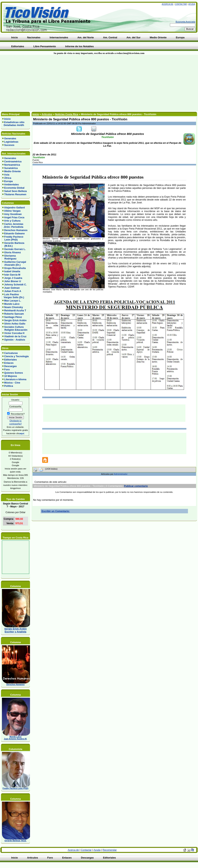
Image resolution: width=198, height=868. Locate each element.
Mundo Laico (12, 304)
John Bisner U (13, 281)
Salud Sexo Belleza (16, 191)
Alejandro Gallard (14, 208)
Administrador (121, 474)
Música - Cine (12, 383)
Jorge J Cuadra (13, 278)
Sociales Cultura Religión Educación (15, 328)
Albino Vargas (12, 211)
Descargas (11, 366)
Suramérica (11, 168)
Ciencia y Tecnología (16, 356)
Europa (9, 181)
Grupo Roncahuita (15, 268)
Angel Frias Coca (14, 217)
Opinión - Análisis (15, 340)
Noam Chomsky (14, 307)
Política (9, 386)
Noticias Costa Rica (66, 114)
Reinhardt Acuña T (15, 310)
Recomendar (110, 850)
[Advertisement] (47, 83)
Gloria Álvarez (13, 252)
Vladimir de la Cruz (15, 336)
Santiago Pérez (13, 317)
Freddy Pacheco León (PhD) (13, 238)
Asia (7, 175)
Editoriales (11, 360)
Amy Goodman (13, 214)
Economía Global (14, 188)
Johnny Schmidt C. (15, 285)
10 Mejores (11, 376)
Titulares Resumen (15, 194)
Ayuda (192, 4)
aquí (22, 433)
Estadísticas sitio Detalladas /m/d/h (13, 124)
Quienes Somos (14, 373)
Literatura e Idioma (15, 379)
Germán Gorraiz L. (15, 249)
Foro (7, 369)
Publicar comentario (136, 486)
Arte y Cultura (12, 221)
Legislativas (11, 142)
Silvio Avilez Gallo (15, 324)
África (8, 178)
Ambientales (11, 184)
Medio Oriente (12, 171)
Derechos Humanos (16, 230)
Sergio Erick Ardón (15, 320)
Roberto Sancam (14, 314)
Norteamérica (12, 165)
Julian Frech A (13, 291)
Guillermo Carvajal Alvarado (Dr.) (14, 263)
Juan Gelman (12, 288)
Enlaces (9, 363)
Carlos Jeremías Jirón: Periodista (13, 225)
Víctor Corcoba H (14, 333)
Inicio (7, 119)
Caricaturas (11, 353)
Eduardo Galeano (15, 233)
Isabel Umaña (12, 271)
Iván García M (12, 275)
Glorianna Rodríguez (9, 257)
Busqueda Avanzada (185, 22)
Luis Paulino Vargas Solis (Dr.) (13, 296)
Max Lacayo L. (13, 301)
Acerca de (168, 4)
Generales (10, 138)
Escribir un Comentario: (56, 511)
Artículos (47, 114)
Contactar (181, 4)
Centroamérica (13, 161)
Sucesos (9, 145)
